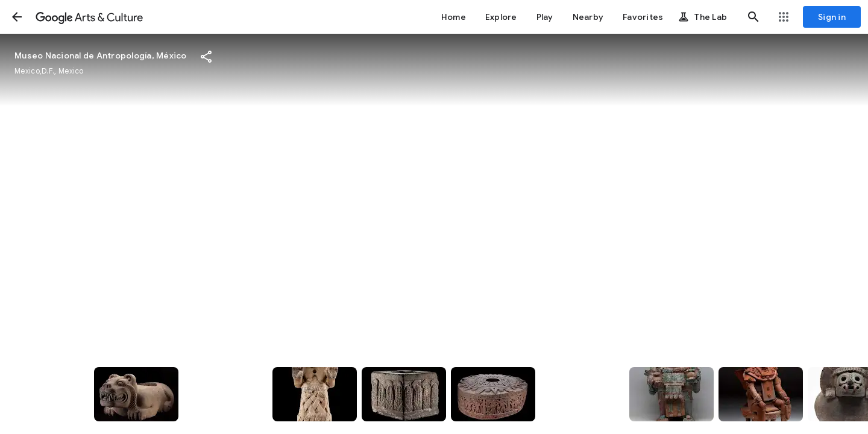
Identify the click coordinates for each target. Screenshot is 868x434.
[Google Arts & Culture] (89, 17)
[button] (17, 17)
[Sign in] (832, 17)
